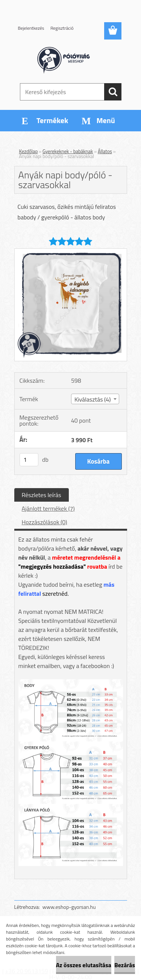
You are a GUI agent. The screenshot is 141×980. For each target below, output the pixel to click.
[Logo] (70, 59)
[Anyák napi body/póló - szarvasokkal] (71, 252)
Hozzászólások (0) (45, 522)
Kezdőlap (29, 151)
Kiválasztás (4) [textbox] (93, 399)
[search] (113, 92)
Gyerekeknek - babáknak (68, 151)
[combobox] (95, 399)
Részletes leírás (42, 495)
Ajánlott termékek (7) (48, 508)
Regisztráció (62, 28)
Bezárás (125, 965)
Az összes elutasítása (84, 965)
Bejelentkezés (31, 28)
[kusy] (29, 460)
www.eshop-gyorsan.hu (69, 907)
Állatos (105, 151)
